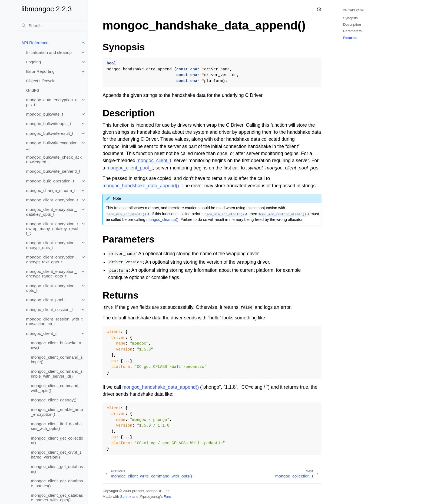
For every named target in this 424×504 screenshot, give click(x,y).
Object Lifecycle (41, 81)
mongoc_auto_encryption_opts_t (52, 102)
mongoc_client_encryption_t (52, 200)
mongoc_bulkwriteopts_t (49, 124)
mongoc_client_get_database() (57, 469)
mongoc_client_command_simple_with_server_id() (57, 374)
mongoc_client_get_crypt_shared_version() (56, 455)
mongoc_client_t (41, 333)
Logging (34, 62)
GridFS (33, 90)
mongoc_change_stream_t (51, 190)
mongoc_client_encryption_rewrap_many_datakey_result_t (52, 228)
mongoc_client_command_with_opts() (56, 388)
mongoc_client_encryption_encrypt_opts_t (52, 245)
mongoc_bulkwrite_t (45, 114)
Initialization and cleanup (49, 52)
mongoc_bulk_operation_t (50, 181)
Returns (350, 38)
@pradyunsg (150, 497)
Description (352, 24)
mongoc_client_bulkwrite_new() (56, 345)
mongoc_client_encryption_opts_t (52, 288)
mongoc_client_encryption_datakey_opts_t (52, 212)
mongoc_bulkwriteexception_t (52, 145)
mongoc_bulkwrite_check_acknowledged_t (54, 160)
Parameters (352, 31)
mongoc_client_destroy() (54, 400)
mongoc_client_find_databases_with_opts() (56, 426)
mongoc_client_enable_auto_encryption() (57, 412)
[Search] (52, 25)
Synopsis (350, 18)
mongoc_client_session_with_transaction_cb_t (54, 321)
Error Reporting (40, 71)
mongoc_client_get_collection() (57, 441)
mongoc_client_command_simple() (57, 360)
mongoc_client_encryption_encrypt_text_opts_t (52, 259)
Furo (167, 497)
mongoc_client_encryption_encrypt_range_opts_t (52, 274)
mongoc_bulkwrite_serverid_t (53, 171)
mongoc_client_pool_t (47, 300)
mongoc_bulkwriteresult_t (50, 133)
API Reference (35, 43)
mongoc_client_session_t (50, 310)
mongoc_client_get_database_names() (57, 483)
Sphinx (126, 497)
